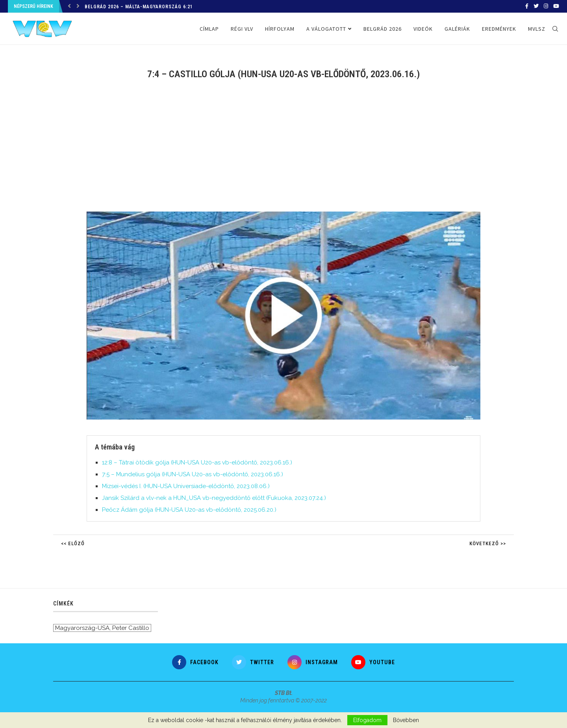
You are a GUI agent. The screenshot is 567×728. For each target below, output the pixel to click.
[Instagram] (546, 6)
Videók (423, 29)
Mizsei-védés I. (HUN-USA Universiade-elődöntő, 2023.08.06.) (186, 486)
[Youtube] (556, 6)
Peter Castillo (131, 628)
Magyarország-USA (82, 628)
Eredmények (499, 29)
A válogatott (326, 29)
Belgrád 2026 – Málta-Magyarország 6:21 (139, 7)
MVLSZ (537, 29)
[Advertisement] (283, 150)
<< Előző (73, 543)
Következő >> (488, 543)
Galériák (457, 29)
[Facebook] (527, 6)
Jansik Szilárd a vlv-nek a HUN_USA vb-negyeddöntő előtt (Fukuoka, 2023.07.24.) (214, 498)
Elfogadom (367, 720)
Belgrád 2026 (383, 29)
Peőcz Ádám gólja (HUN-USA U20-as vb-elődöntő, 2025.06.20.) (189, 510)
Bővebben (406, 720)
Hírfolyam (280, 29)
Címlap (209, 29)
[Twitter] (536, 6)
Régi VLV (242, 29)
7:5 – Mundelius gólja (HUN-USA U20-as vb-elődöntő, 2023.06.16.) (193, 474)
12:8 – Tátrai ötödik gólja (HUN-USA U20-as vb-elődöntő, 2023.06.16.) (197, 462)
